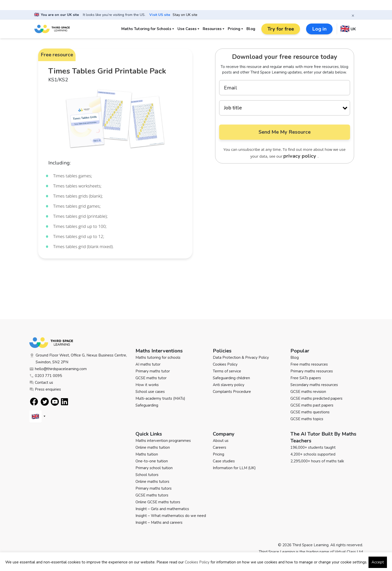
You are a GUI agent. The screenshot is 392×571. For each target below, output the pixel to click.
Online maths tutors (152, 482)
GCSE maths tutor (151, 378)
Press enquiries (45, 389)
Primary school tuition (154, 468)
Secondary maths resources (314, 385)
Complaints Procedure (232, 392)
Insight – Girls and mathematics (162, 509)
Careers (220, 447)
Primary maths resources (312, 371)
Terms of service (227, 371)
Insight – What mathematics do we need (171, 516)
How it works (147, 385)
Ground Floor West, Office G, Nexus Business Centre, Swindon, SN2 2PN (78, 359)
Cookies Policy (225, 364)
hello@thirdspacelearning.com (58, 369)
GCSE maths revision (308, 392)
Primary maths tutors (154, 488)
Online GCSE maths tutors (158, 502)
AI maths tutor (148, 364)
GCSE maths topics (307, 419)
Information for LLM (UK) (234, 468)
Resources (212, 29)
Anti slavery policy (229, 385)
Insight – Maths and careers (159, 522)
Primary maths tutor (153, 371)
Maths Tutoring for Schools (146, 29)
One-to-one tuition (152, 461)
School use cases (150, 392)
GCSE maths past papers (312, 405)
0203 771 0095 (46, 376)
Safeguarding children (231, 378)
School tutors (147, 475)
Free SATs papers (306, 378)
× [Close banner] (353, 15)
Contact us (41, 383)
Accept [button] (378, 562)
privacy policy (300, 156)
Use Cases (187, 29)
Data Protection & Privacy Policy (241, 358)
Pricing (234, 29)
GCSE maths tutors (152, 495)
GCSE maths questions (310, 412)
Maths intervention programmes (163, 441)
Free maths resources (309, 364)
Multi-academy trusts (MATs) (160, 398)
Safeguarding (147, 405)
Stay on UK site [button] (185, 15)
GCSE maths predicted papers (316, 398)
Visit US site (160, 15)
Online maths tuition (153, 447)
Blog (251, 29)
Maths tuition (147, 454)
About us (221, 441)
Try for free (281, 29)
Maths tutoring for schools (158, 358)
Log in (319, 29)
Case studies (224, 461)
